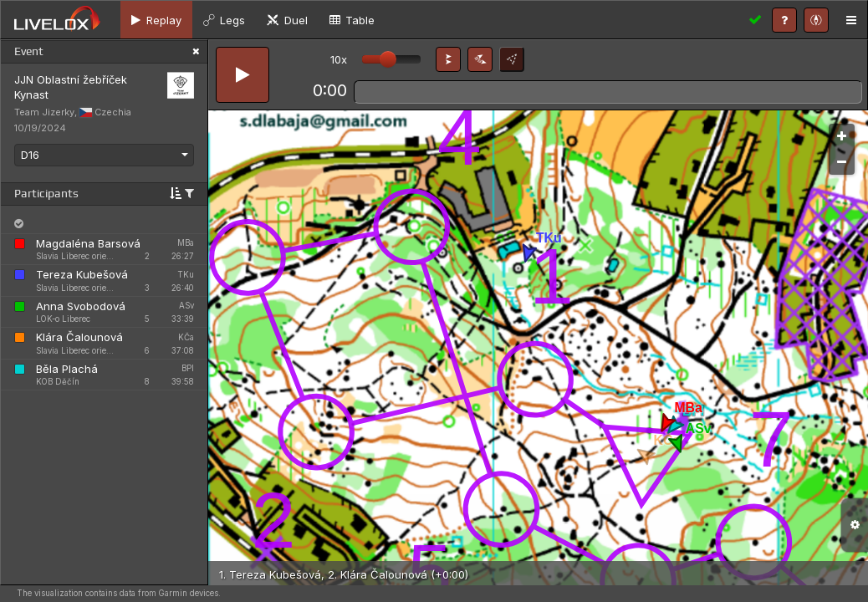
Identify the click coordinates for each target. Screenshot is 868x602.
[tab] (156, 20)
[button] (448, 59)
